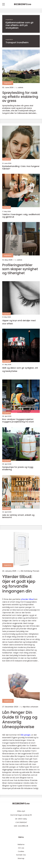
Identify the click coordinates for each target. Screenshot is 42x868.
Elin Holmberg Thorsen (30, 571)
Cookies (21, 851)
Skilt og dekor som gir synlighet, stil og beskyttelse (20, 369)
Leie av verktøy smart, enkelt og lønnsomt (18, 516)
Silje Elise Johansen (30, 707)
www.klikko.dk (23, 826)
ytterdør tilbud (27, 599)
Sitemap (21, 858)
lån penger (26, 735)
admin (21, 87)
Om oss (21, 848)
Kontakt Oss (21, 855)
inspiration (9, 20)
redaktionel (8, 701)
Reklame (21, 844)
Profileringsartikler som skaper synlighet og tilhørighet (20, 269)
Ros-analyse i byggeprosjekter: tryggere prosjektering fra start (18, 420)
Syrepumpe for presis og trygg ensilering (18, 468)
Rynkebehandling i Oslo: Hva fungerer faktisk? (21, 167)
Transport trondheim (17, 42)
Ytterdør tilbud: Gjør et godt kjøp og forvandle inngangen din (19, 584)
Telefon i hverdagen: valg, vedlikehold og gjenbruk (21, 216)
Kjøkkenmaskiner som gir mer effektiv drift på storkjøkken (20, 25)
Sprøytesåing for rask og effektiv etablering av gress (20, 97)
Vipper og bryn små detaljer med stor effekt (19, 322)
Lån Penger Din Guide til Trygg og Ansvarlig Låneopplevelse (20, 720)
